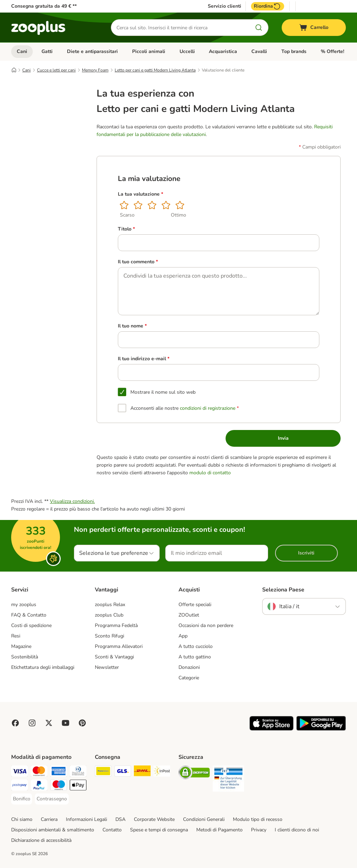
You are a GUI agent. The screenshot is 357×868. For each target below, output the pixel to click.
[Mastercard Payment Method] (39, 772)
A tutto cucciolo (196, 646)
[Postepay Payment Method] (20, 786)
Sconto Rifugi (109, 636)
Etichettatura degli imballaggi (43, 667)
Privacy (259, 830)
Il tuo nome (132, 326)
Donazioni (189, 667)
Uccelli (187, 51)
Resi (16, 636)
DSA (120, 819)
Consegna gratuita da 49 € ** (44, 6)
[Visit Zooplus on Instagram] (32, 723)
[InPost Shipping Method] (162, 772)
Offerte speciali (195, 605)
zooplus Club (109, 615)
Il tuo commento (138, 262)
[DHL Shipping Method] (142, 772)
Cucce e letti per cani (56, 70)
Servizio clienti (225, 6)
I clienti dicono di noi (297, 830)
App (183, 636)
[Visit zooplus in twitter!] (49, 723)
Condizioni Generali (204, 819)
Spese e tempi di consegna (159, 830)
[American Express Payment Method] (59, 772)
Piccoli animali (149, 51)
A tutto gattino (195, 657)
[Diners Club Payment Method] (78, 772)
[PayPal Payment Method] (39, 786)
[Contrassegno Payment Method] (52, 799)
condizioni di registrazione (208, 408)
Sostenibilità (25, 657)
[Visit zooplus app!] (271, 729)
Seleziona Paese (283, 590)
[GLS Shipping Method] (123, 772)
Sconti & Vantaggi (114, 657)
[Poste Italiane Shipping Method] (103, 772)
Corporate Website (154, 819)
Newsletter (107, 667)
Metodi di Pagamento (219, 830)
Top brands (294, 51)
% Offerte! (332, 51)
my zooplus (24, 605)
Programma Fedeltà (116, 625)
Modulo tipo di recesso (258, 819)
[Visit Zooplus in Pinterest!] (82, 723)
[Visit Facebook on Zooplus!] (15, 723)
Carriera (49, 819)
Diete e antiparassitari (92, 51)
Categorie (189, 678)
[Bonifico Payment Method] (22, 799)
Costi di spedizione (31, 625)
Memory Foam (95, 70)
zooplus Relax (110, 605)
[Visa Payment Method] (20, 772)
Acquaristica (223, 51)
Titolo (126, 229)
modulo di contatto (210, 473)
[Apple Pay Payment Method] (78, 786)
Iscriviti (306, 553)
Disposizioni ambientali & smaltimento (53, 830)
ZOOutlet (189, 615)
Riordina (268, 6)
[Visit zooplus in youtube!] (66, 723)
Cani (22, 51)
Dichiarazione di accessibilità (41, 840)
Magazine (21, 646)
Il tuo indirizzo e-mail (144, 359)
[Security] (194, 774)
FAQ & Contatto (29, 615)
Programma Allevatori (119, 646)
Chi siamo (22, 819)
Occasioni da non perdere (206, 625)
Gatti (47, 51)
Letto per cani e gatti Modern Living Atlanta (155, 70)
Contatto (112, 830)
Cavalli (259, 51)
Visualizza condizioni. (72, 501)
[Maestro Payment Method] (59, 786)
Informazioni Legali (86, 819)
